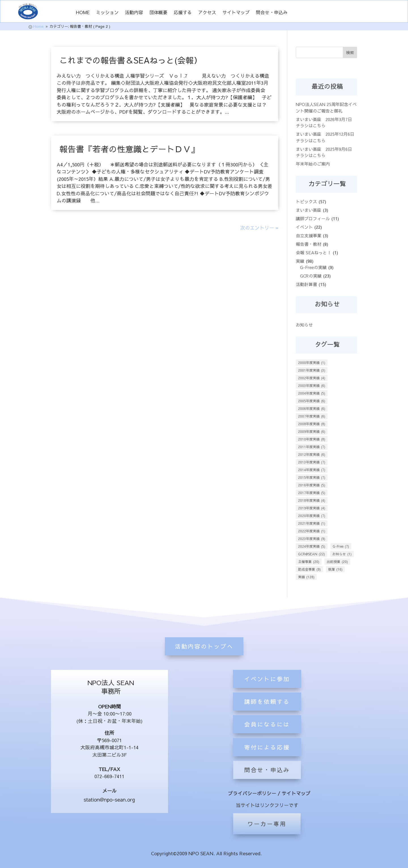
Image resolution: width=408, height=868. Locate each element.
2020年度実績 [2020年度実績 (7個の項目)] (312, 516)
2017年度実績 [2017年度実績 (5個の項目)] (312, 493)
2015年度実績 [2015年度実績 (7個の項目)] (312, 477)
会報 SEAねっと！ (314, 252)
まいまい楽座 (309, 210)
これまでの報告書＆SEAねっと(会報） (131, 60)
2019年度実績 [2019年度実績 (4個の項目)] (312, 508)
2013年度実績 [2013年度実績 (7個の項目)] (312, 462)
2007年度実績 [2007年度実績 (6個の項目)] (312, 416)
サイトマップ (236, 13)
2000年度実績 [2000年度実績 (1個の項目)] (312, 363)
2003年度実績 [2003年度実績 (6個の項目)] (312, 386)
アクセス (207, 13)
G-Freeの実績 (313, 267)
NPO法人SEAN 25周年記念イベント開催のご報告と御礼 (326, 107)
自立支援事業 (309, 235)
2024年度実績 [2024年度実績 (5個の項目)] (312, 546)
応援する (183, 13)
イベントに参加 (267, 710)
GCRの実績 (311, 276)
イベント (304, 227)
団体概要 (158, 13)
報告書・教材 (309, 244)
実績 (300, 261)
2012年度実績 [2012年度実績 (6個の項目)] (312, 454)
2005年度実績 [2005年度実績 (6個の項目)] (312, 401)
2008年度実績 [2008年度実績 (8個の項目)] (312, 424)
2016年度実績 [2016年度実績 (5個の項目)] (312, 485)
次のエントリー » (259, 228)
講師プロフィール (313, 218)
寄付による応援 (267, 779)
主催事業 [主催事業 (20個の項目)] (309, 562)
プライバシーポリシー (252, 793)
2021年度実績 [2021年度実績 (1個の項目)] (312, 523)
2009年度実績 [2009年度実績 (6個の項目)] (312, 431)
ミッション (107, 13)
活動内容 (134, 13)
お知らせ (304, 325)
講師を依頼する (267, 733)
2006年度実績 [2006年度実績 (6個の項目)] (312, 408)
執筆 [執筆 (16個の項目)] (335, 569)
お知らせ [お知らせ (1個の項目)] (342, 554)
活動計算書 (306, 284)
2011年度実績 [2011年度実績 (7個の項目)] (312, 447)
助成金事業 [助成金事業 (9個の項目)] (309, 569)
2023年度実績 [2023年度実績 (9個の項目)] (312, 539)
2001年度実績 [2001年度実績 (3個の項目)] (312, 370)
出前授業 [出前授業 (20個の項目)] (337, 562)
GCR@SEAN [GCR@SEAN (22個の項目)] (312, 554)
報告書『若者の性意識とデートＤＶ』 (129, 149)
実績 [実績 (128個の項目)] (306, 577)
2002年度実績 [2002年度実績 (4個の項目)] (312, 378)
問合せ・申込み (272, 13)
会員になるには (267, 756)
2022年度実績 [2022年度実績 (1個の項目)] (312, 531)
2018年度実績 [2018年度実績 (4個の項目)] (312, 500)
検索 (350, 52)
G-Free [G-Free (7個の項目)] (341, 546)
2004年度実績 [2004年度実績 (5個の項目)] (312, 393)
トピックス (306, 201)
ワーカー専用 (267, 824)
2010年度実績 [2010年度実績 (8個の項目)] (312, 439)
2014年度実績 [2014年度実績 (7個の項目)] (312, 470)
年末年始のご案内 (313, 164)
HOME (83, 13)
